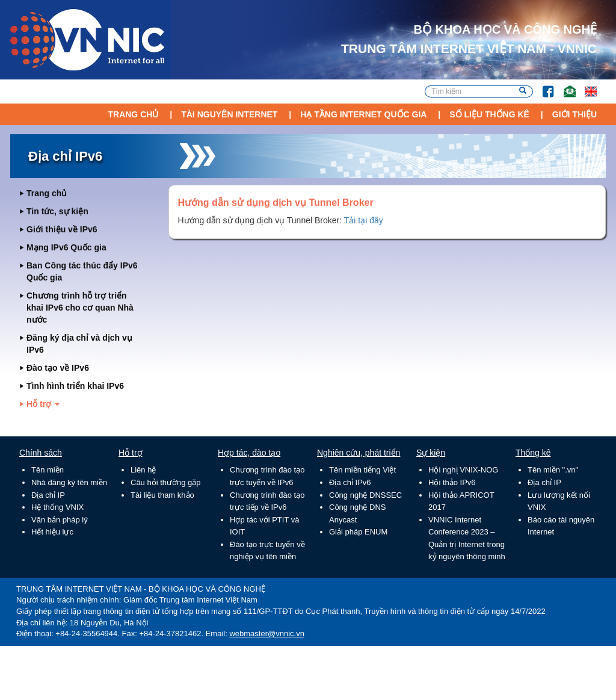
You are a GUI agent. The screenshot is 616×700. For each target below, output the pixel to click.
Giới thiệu (574, 114)
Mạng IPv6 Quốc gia (66, 247)
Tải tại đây (364, 220)
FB (542, 86)
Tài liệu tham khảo (162, 495)
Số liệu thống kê (489, 114)
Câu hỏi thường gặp (166, 482)
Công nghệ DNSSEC (365, 495)
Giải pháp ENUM (358, 532)
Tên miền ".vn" (553, 470)
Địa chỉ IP (48, 495)
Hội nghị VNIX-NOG (463, 470)
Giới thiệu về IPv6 (62, 229)
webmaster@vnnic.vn (266, 633)
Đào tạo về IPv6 (58, 368)
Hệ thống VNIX (57, 507)
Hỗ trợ (43, 404)
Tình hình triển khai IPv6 (75, 386)
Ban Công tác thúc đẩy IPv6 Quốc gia (82, 271)
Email (565, 86)
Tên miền (48, 470)
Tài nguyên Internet (229, 114)
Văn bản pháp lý (60, 520)
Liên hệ (143, 470)
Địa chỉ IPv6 (350, 482)
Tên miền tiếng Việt (362, 470)
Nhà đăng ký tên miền (69, 482)
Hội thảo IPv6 (452, 482)
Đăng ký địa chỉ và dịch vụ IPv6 (79, 344)
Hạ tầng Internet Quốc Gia (363, 114)
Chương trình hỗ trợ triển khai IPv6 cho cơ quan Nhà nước (80, 308)
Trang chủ (133, 114)
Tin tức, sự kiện (57, 211)
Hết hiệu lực (52, 532)
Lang (585, 86)
